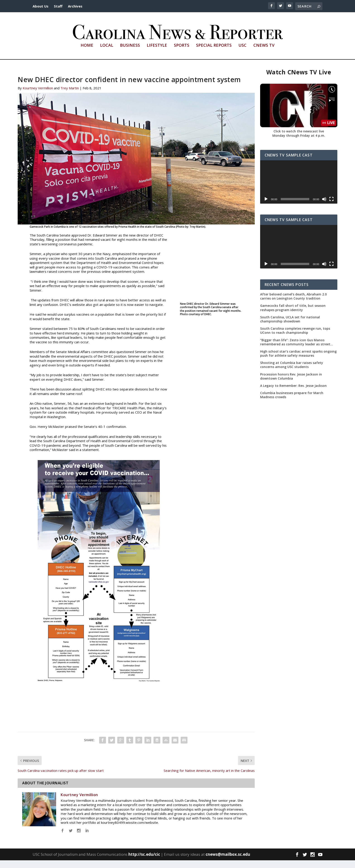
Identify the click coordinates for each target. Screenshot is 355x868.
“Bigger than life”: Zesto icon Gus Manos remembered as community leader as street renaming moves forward (295, 350)
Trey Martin (70, 96)
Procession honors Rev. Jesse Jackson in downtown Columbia (291, 384)
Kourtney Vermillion (38, 96)
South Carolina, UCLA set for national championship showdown (290, 327)
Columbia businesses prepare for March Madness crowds (292, 403)
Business (130, 53)
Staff (58, 6)
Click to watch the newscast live (299, 139)
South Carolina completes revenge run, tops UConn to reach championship (295, 338)
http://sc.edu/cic (144, 862)
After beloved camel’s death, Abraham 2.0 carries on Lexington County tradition (293, 304)
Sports (182, 53)
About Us (41, 6)
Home (87, 53)
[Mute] (324, 207)
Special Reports (214, 53)
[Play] (266, 207)
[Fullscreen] (331, 207)
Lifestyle (157, 53)
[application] (299, 190)
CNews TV (264, 53)
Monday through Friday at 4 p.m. (299, 143)
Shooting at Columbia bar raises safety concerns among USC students (292, 373)
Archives (75, 6)
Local (107, 53)
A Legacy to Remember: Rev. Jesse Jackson (293, 393)
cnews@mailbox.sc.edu (228, 862)
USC (242, 53)
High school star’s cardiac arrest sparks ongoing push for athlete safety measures (298, 361)
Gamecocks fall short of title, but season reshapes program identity (293, 315)
